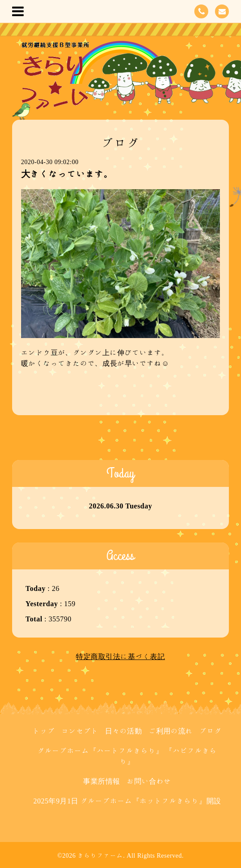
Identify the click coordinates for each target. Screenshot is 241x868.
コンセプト (80, 731)
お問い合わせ (149, 781)
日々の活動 (124, 731)
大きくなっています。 (67, 174)
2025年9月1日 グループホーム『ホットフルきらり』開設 (127, 801)
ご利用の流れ (171, 731)
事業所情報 (102, 781)
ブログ (211, 731)
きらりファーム (101, 855)
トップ (44, 731)
